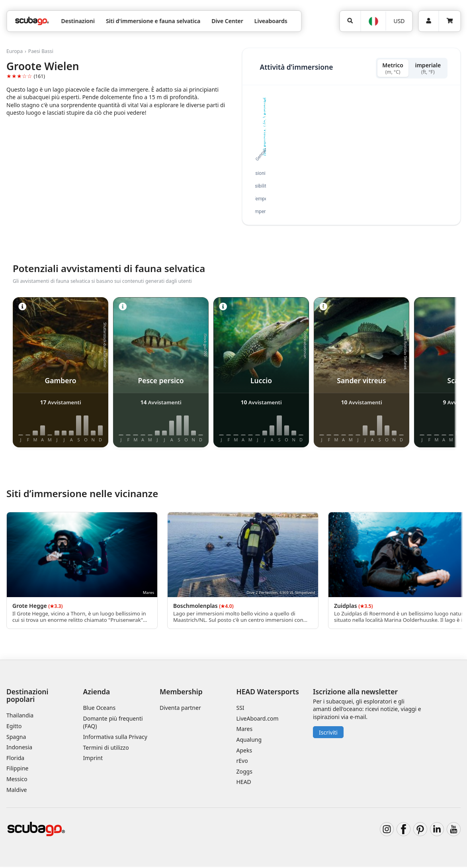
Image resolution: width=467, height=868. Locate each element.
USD (399, 21)
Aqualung (249, 741)
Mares (245, 730)
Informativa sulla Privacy (115, 738)
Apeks (244, 751)
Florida (15, 759)
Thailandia (20, 716)
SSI (240, 709)
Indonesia (19, 748)
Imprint (93, 759)
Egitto (14, 727)
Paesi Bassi (41, 51)
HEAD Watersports (268, 693)
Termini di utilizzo (106, 748)
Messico (17, 780)
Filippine (17, 769)
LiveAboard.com (258, 719)
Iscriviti (328, 733)
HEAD (244, 783)
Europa (15, 51)
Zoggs (244, 772)
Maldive (17, 791)
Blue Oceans (100, 709)
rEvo (242, 762)
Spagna (16, 738)
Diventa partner (180, 709)
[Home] (32, 21)
